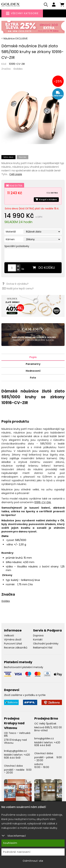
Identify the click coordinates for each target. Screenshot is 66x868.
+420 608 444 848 (47, 744)
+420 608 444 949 (17, 756)
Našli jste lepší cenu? (18, 288)
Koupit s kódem (46, 199)
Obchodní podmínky (46, 644)
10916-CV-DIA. (43, 502)
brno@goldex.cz (44, 738)
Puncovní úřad (13, 644)
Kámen (10, 239)
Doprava (38, 636)
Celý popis (16, 174)
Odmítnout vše (33, 861)
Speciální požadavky (17, 246)
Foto (33, 378)
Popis (33, 357)
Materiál (11, 232)
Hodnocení (33, 371)
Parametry (33, 364)
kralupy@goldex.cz (15, 751)
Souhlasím (10, 843)
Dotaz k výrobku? (15, 284)
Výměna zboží (13, 640)
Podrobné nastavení (17, 852)
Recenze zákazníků (16, 648)
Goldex (18, 69)
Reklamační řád (43, 648)
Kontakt (38, 640)
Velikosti (9, 636)
